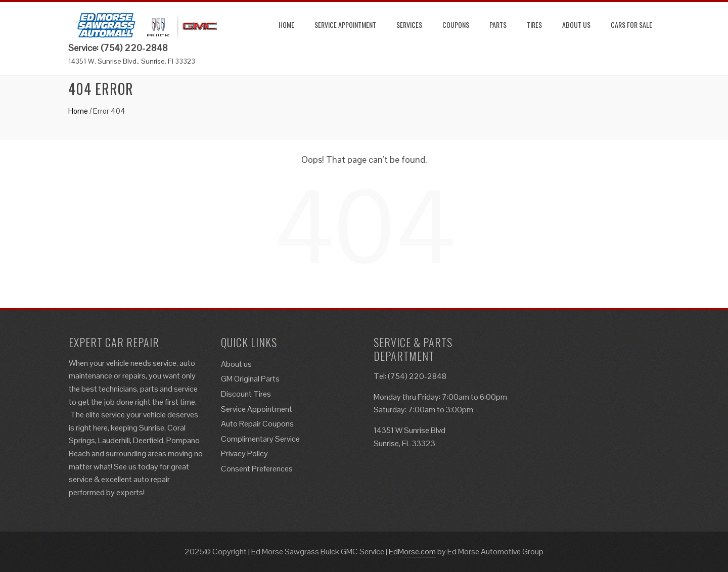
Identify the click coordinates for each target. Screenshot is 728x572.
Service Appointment (345, 25)
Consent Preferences (257, 469)
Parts (498, 25)
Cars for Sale (631, 25)
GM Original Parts (250, 379)
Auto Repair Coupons (257, 424)
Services (409, 25)
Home (286, 25)
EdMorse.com (412, 552)
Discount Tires (246, 394)
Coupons (456, 25)
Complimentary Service (260, 439)
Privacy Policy (244, 454)
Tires (534, 25)
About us (576, 25)
